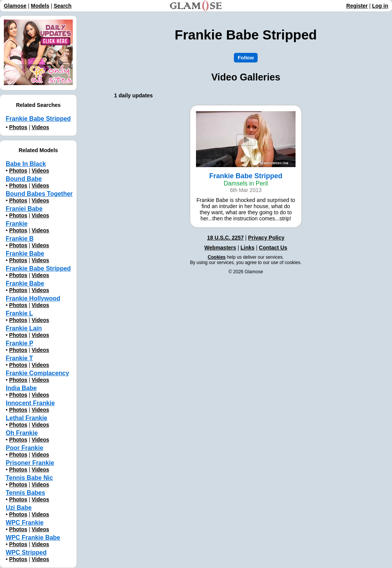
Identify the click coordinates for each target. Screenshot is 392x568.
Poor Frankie (24, 448)
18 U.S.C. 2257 (225, 238)
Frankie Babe (25, 254)
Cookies (217, 257)
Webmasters (220, 248)
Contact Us (273, 248)
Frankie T (19, 358)
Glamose (15, 6)
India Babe (21, 388)
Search (63, 6)
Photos (18, 127)
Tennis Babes (25, 493)
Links (247, 248)
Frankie (17, 224)
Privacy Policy (266, 238)
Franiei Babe (24, 209)
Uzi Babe (19, 508)
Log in (380, 6)
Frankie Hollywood (33, 298)
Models (40, 6)
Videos (41, 127)
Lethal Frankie (26, 418)
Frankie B (20, 239)
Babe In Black (26, 164)
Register (357, 6)
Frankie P (20, 343)
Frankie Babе (25, 283)
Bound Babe (24, 179)
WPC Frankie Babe (33, 538)
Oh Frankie (22, 433)
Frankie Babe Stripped (38, 119)
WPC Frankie (25, 523)
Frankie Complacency (37, 373)
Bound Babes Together (39, 194)
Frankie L (19, 313)
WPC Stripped (26, 552)
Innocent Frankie (30, 403)
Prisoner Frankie (30, 463)
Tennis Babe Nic (29, 478)
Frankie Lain (24, 328)
